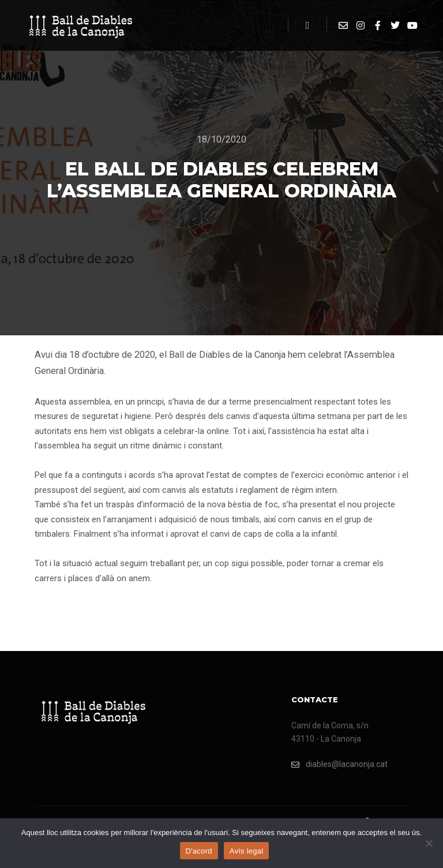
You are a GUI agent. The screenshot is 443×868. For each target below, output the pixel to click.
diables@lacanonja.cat (339, 764)
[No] (429, 843)
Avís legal (247, 851)
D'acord (199, 851)
